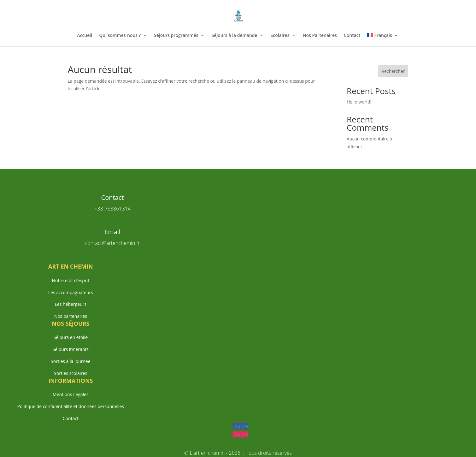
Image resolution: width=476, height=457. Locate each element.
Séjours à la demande (235, 36)
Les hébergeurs (71, 304)
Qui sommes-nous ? (120, 36)
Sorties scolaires (71, 373)
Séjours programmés (176, 36)
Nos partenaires (71, 316)
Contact (352, 36)
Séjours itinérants (71, 349)
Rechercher (393, 71)
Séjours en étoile (71, 337)
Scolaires (280, 36)
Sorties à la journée (71, 361)
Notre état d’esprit (71, 280)
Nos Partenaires (320, 36)
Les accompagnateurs (71, 292)
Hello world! (359, 102)
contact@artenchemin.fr (113, 243)
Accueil (85, 36)
